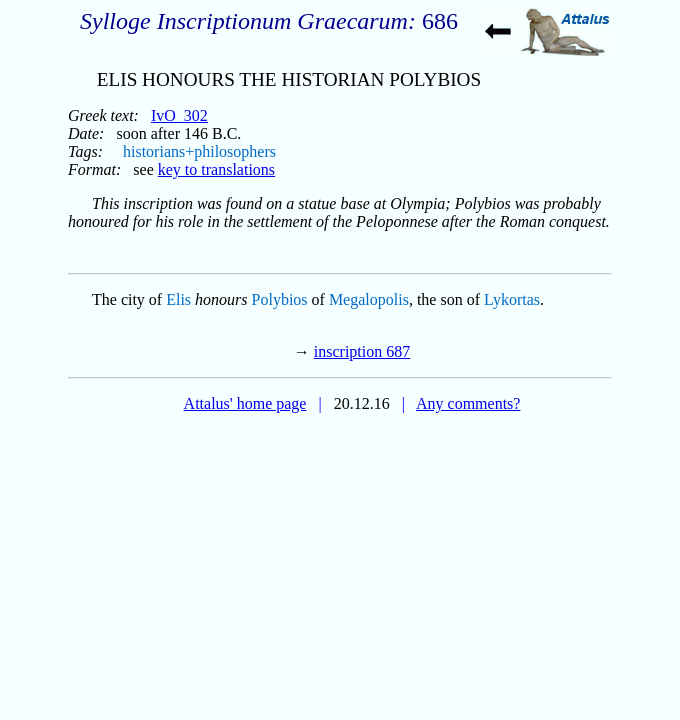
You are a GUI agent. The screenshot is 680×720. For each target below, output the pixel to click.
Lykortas (512, 299)
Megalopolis (369, 299)
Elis (178, 299)
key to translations (216, 169)
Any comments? (468, 403)
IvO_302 (179, 115)
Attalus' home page (245, 403)
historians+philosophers (199, 151)
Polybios (280, 299)
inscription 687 (362, 351)
